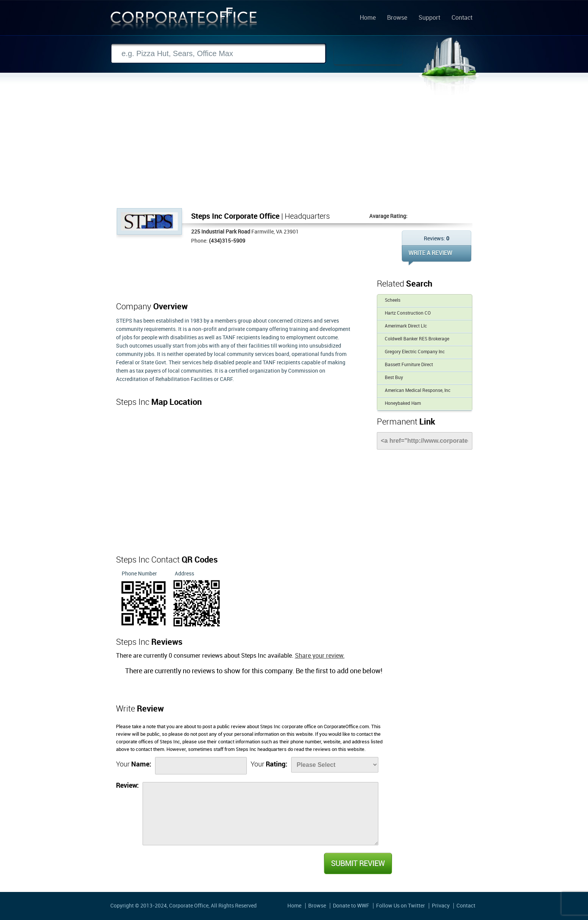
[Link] (425, 441)
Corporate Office (184, 20)
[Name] (201, 766)
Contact (462, 18)
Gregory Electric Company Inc (415, 352)
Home (368, 18)
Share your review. (320, 656)
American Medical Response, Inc (418, 391)
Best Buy (394, 378)
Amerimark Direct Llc (406, 326)
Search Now (368, 54)
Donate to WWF (351, 906)
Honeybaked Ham (403, 404)
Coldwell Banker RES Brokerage (417, 339)
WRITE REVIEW (437, 255)
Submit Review (358, 864)
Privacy (441, 906)
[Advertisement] (294, 151)
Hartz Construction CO (408, 313)
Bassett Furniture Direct (409, 365)
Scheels (393, 300)
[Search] (218, 54)
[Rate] (335, 765)
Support (429, 18)
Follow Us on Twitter (401, 906)
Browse (397, 18)
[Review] (260, 814)
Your (134, 764)
